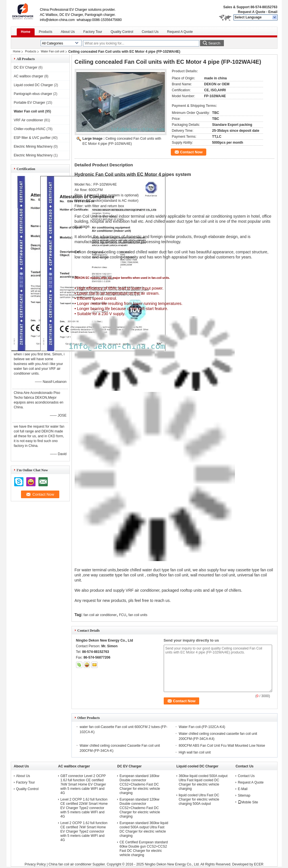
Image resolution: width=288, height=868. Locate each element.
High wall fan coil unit (195, 752)
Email (273, 12)
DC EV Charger (26, 67)
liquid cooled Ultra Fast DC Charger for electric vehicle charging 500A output (199, 799)
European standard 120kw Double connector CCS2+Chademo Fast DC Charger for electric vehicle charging (140, 808)
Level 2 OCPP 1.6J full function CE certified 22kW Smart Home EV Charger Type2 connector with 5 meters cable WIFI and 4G (84, 808)
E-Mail (243, 789)
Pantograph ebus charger (33, 94)
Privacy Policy (35, 864)
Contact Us (150, 32)
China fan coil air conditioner (70, 864)
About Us (68, 32)
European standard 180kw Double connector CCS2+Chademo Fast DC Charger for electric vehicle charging (140, 784)
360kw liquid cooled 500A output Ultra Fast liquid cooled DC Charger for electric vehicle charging (203, 782)
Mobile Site (248, 802)
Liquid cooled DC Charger (33, 85)
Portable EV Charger (30, 103)
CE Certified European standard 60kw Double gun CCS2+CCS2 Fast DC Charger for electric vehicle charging (144, 849)
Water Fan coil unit (53, 51)
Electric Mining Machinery (33, 147)
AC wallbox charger (29, 76)
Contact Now (191, 152)
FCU (122, 615)
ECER (259, 864)
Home (26, 32)
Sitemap (244, 795)
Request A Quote (251, 12)
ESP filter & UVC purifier (32, 138)
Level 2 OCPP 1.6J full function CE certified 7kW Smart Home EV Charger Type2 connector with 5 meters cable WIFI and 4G (84, 831)
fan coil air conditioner (100, 615)
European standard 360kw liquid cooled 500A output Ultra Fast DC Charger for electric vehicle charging (144, 829)
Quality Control (122, 32)
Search (214, 43)
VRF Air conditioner (29, 120)
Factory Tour (93, 32)
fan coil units (138, 615)
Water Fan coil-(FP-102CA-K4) (202, 727)
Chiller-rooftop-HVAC (30, 129)
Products (46, 32)
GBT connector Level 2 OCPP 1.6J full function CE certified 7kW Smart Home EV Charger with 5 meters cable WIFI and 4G (83, 784)
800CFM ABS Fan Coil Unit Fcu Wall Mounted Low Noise (222, 746)
